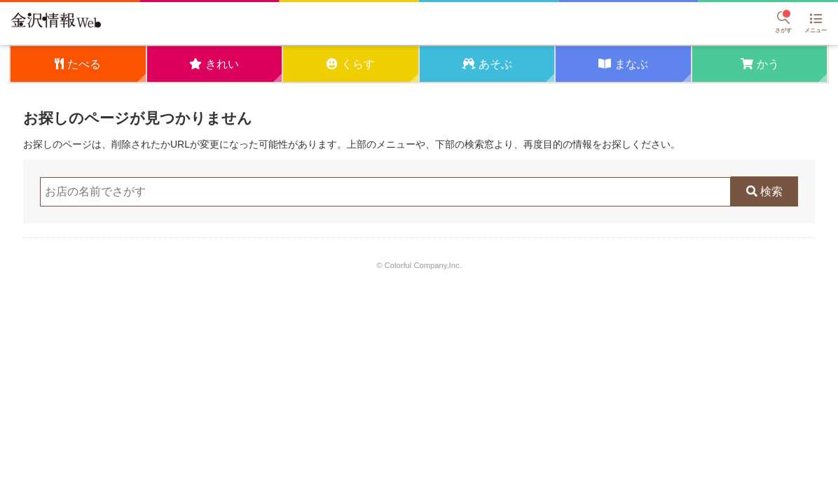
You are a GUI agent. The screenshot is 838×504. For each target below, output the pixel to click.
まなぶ (631, 64)
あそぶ (495, 64)
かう (768, 64)
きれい (222, 64)
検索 (771, 191)
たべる (84, 64)
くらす (358, 64)
